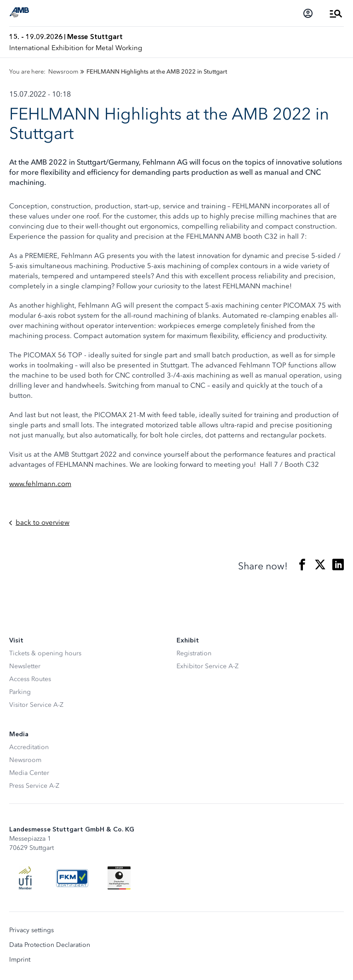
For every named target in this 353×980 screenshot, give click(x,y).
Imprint (20, 960)
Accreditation (29, 747)
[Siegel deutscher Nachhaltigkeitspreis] (119, 878)
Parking (20, 692)
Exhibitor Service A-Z (208, 666)
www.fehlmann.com (40, 484)
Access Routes (30, 679)
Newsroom (25, 760)
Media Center (29, 773)
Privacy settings (31, 930)
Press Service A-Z (34, 786)
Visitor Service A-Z (36, 705)
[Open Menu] (336, 13)
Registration (194, 653)
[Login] (308, 13)
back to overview (39, 523)
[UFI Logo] (25, 878)
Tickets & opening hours (45, 653)
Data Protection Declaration (50, 945)
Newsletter (25, 666)
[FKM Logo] (72, 878)
